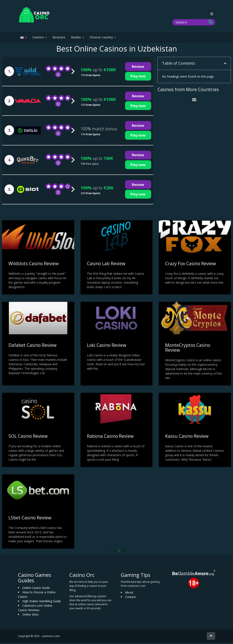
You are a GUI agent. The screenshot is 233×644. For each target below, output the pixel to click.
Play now (138, 77)
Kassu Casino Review (187, 437)
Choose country (101, 38)
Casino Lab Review (106, 265)
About (129, 593)
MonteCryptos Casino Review (188, 349)
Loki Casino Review (107, 346)
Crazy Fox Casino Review (190, 265)
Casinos (38, 38)
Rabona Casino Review (110, 437)
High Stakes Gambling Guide (42, 602)
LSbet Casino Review (30, 519)
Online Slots (30, 615)
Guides (76, 38)
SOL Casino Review (28, 437)
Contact (130, 598)
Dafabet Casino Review (32, 346)
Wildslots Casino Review (33, 265)
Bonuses (59, 38)
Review (138, 68)
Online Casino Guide (36, 589)
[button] (225, 65)
